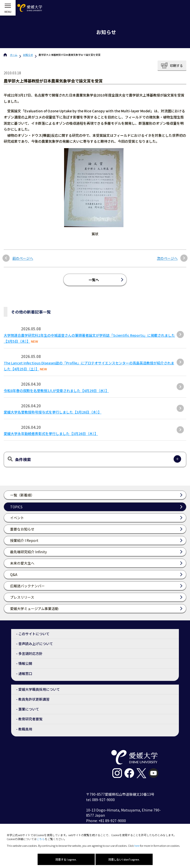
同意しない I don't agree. (124, 859)
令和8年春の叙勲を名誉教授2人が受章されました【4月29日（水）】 (56, 391)
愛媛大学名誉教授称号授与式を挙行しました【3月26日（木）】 (53, 412)
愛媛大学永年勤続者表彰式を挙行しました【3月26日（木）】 (51, 434)
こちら (41, 839)
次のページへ (167, 258)
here (137, 846)
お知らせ (28, 55)
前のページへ (23, 258)
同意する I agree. (66, 859)
